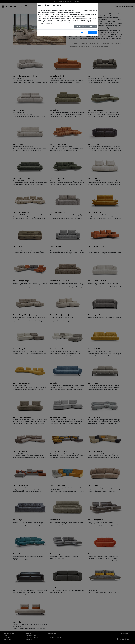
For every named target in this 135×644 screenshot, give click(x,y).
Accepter (92, 32)
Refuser (84, 32)
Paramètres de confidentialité (86, 26)
